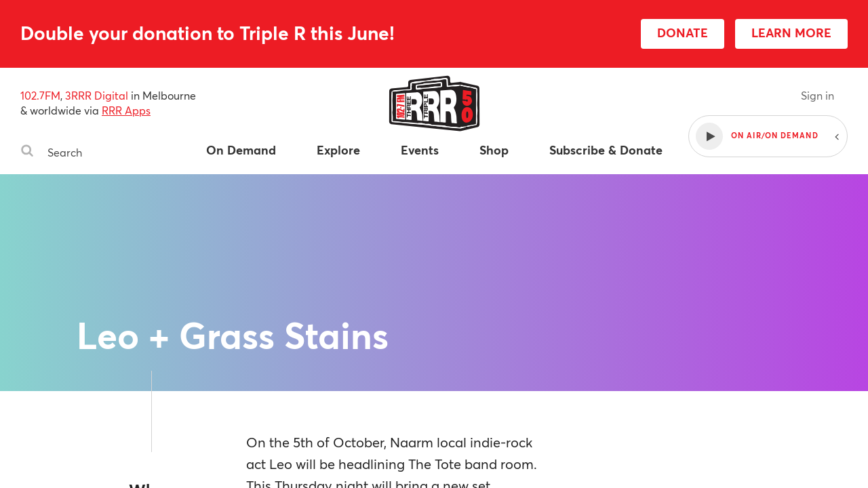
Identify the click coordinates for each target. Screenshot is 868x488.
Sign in (817, 95)
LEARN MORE (791, 33)
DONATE (683, 33)
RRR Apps (126, 110)
